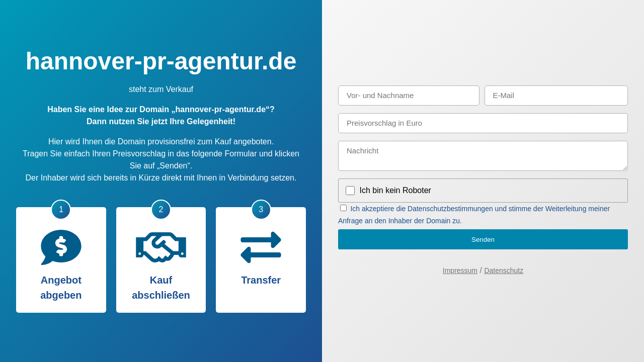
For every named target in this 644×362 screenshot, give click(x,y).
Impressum (460, 270)
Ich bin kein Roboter (395, 190)
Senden (483, 240)
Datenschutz (504, 270)
